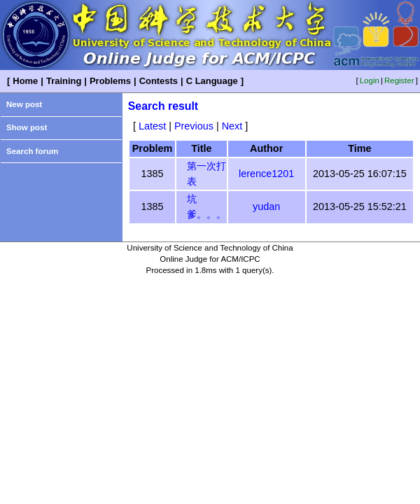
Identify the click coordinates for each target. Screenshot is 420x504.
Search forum (32, 151)
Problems (110, 81)
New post (24, 104)
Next (232, 126)
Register (399, 80)
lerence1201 (266, 174)
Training (64, 81)
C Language (212, 81)
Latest (152, 126)
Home (25, 81)
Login (370, 80)
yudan (266, 206)
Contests (159, 81)
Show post (27, 127)
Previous (194, 126)
